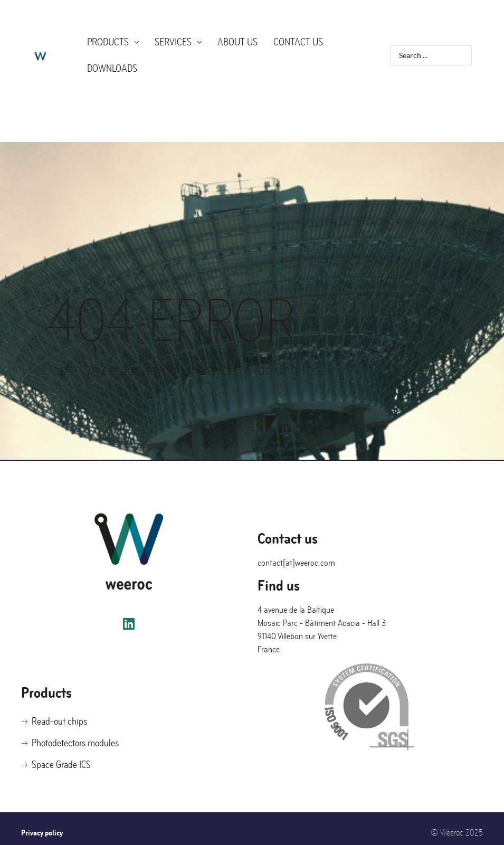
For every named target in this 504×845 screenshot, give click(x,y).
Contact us (298, 40)
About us (237, 40)
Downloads (112, 61)
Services (178, 40)
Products (113, 40)
